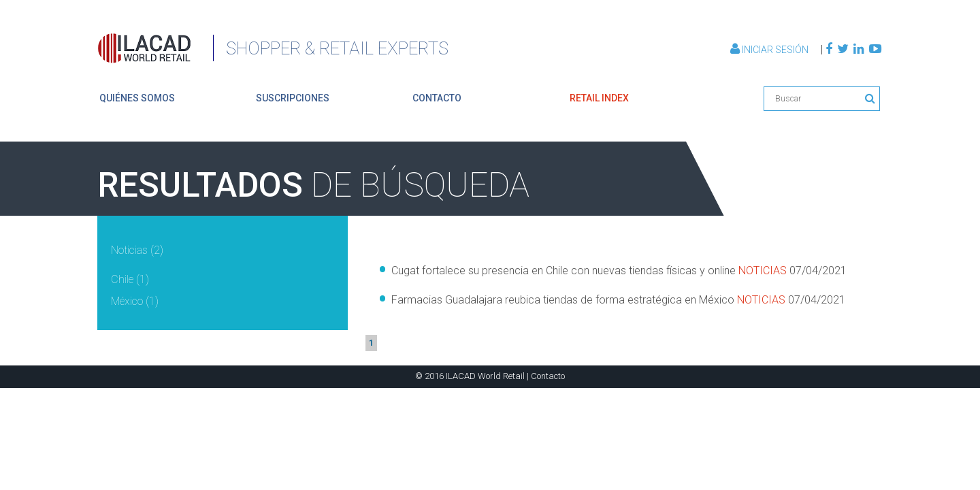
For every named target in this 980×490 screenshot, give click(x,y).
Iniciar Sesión (770, 50)
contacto (437, 98)
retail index (599, 98)
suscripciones (293, 98)
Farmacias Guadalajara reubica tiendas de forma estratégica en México (618, 300)
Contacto (548, 376)
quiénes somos (137, 98)
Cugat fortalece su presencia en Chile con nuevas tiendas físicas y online (619, 271)
